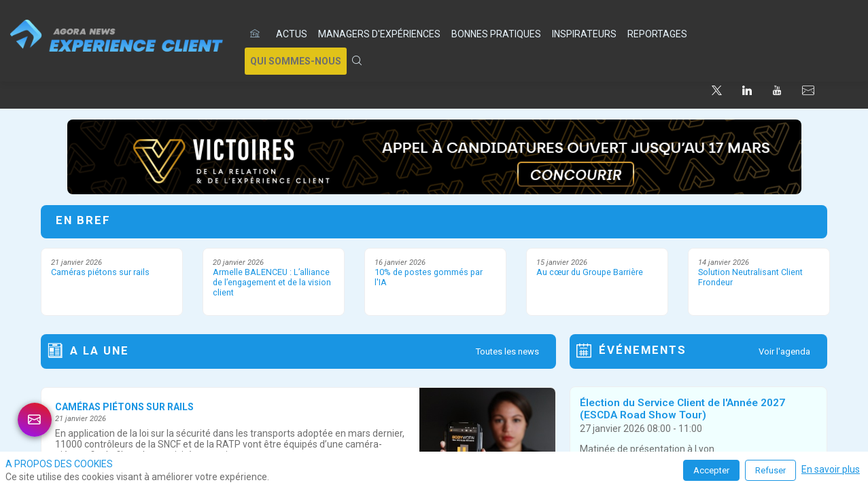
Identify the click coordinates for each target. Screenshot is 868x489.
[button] (296, 61)
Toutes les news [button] (507, 351)
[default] (258, 34)
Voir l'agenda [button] (784, 351)
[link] (292, 34)
